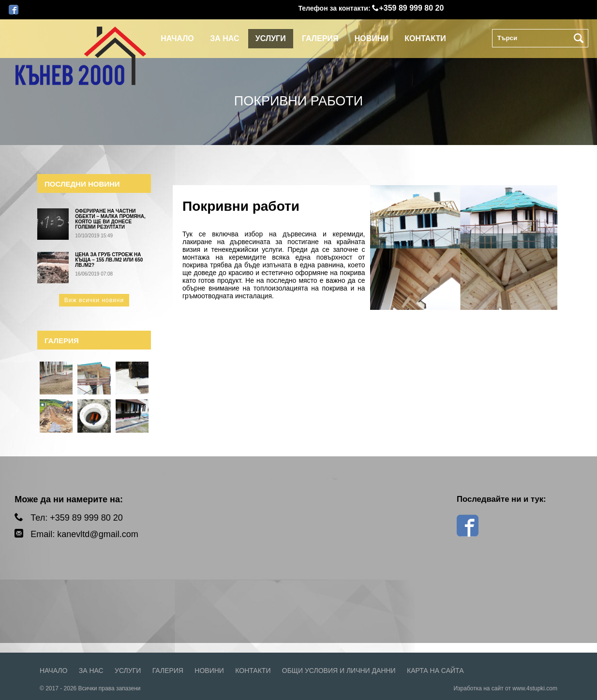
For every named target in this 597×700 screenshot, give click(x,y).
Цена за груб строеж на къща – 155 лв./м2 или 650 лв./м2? (109, 260)
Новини (372, 38)
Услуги (271, 38)
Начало (177, 38)
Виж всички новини (94, 300)
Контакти (425, 38)
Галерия (320, 38)
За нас (224, 38)
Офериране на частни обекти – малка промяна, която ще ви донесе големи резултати (110, 219)
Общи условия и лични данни (339, 671)
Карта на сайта (435, 671)
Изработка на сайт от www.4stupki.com (505, 688)
